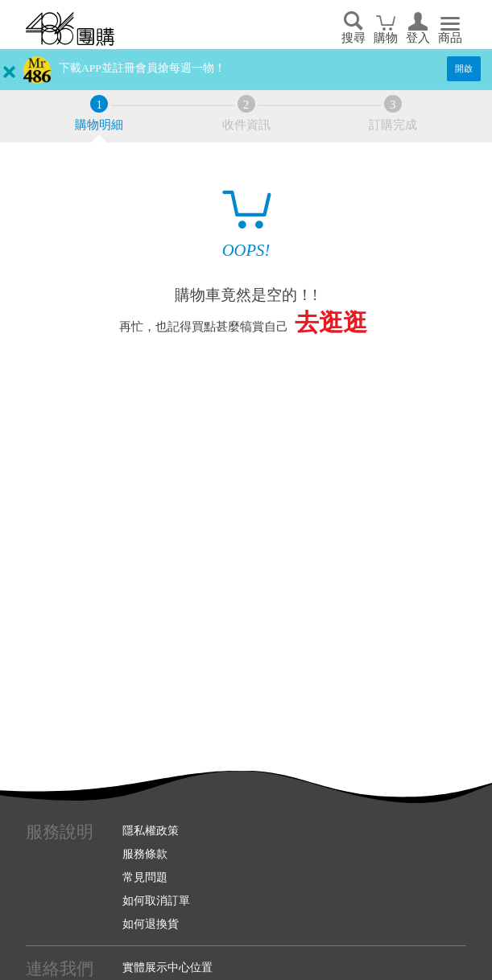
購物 (386, 38)
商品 (450, 38)
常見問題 (145, 877)
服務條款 (145, 854)
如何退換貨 (151, 924)
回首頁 (70, 29)
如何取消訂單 (156, 900)
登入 (418, 38)
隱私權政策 (151, 830)
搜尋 (353, 38)
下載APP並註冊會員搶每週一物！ (142, 68)
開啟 (464, 68)
